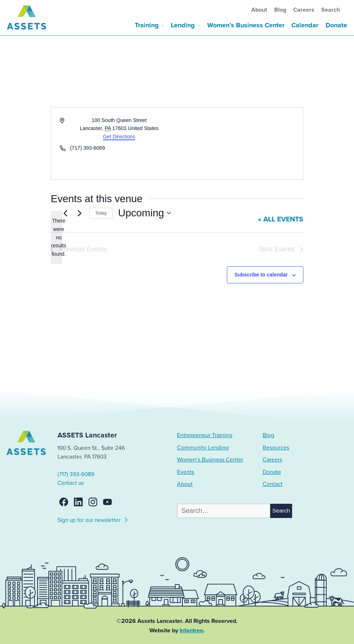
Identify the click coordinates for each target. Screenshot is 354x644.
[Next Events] (79, 213)
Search (331, 10)
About (259, 10)
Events (186, 472)
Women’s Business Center (246, 25)
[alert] (56, 237)
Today (101, 213)
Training (147, 25)
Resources (276, 448)
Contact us (71, 483)
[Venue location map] (239, 144)
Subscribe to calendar (261, 275)
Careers (304, 10)
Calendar (305, 25)
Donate (336, 25)
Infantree (191, 631)
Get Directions (119, 137)
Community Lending (203, 448)
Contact (273, 484)
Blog (280, 10)
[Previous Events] (65, 213)
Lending (183, 25)
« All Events (281, 219)
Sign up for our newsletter (93, 519)
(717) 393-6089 (76, 474)
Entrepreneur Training (205, 435)
